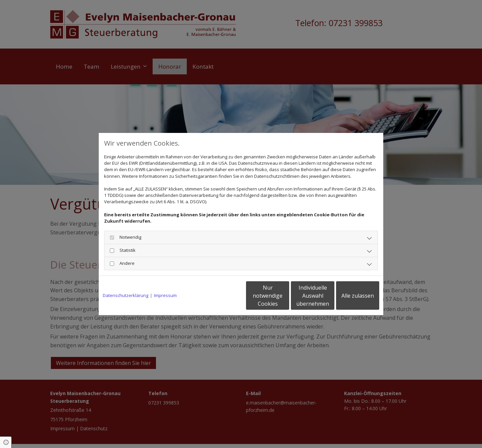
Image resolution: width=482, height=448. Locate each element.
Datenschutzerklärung (126, 295)
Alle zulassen (348, 296)
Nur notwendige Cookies (221, 296)
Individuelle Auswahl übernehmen (285, 296)
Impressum (165, 295)
